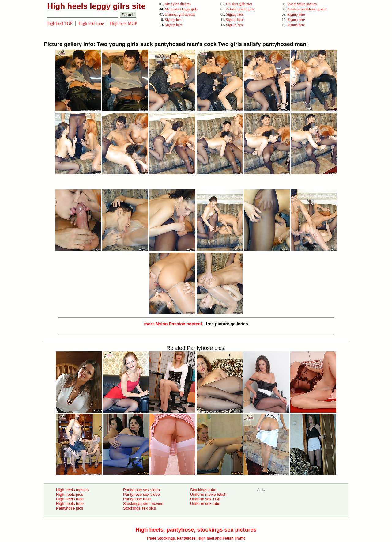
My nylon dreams (178, 4)
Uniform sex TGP (205, 499)
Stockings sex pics (139, 508)
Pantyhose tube (137, 499)
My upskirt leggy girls (181, 9)
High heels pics (70, 494)
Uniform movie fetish (208, 494)
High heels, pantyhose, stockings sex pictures (196, 530)
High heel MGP (124, 23)
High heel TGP (60, 23)
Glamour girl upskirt (180, 14)
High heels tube (70, 499)
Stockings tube (203, 490)
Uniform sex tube (205, 504)
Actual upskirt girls (240, 9)
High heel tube (91, 23)
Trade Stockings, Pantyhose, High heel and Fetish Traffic (196, 538)
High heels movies (72, 490)
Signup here (235, 14)
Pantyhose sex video (141, 490)
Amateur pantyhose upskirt (307, 9)
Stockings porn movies (143, 504)
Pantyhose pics (70, 508)
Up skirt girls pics (239, 4)
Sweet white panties (302, 4)
